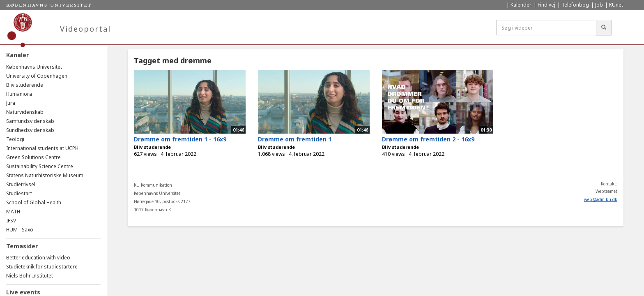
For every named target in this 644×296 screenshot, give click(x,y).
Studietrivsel (21, 184)
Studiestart (19, 193)
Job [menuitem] (599, 5)
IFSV (11, 221)
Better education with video (38, 258)
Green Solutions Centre (33, 157)
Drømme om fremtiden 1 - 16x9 (180, 139)
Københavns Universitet (34, 67)
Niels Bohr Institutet (30, 276)
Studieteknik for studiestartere (42, 267)
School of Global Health (34, 202)
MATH (13, 212)
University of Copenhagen (37, 76)
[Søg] (604, 28)
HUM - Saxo (20, 230)
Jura (11, 103)
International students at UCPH (42, 148)
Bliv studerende (25, 85)
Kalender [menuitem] (521, 5)
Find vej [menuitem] (546, 5)
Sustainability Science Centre (40, 166)
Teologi (15, 139)
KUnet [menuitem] (616, 5)
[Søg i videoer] (546, 28)
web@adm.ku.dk (601, 199)
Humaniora (19, 94)
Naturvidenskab (25, 112)
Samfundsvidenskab (30, 121)
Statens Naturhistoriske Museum (45, 175)
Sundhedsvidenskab (30, 130)
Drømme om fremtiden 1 (295, 139)
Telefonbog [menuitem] (575, 5)
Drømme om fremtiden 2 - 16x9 (428, 139)
